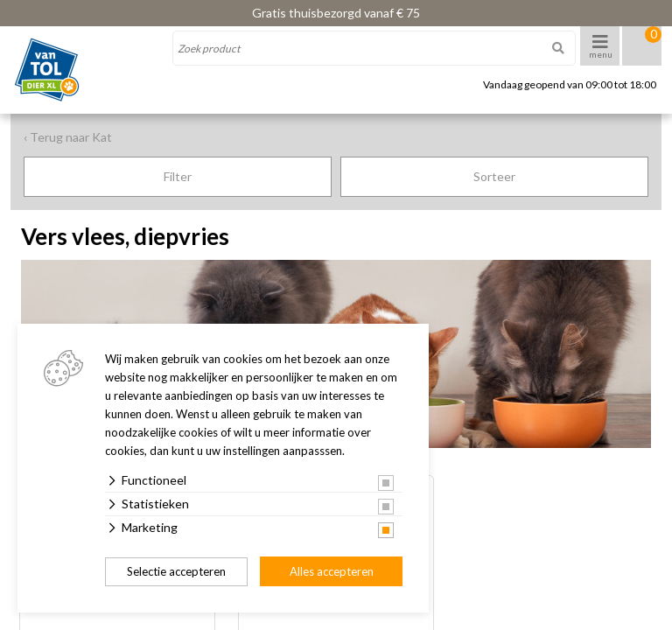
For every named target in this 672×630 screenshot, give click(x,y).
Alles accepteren (332, 571)
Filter (178, 176)
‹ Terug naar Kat (68, 137)
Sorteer (494, 176)
